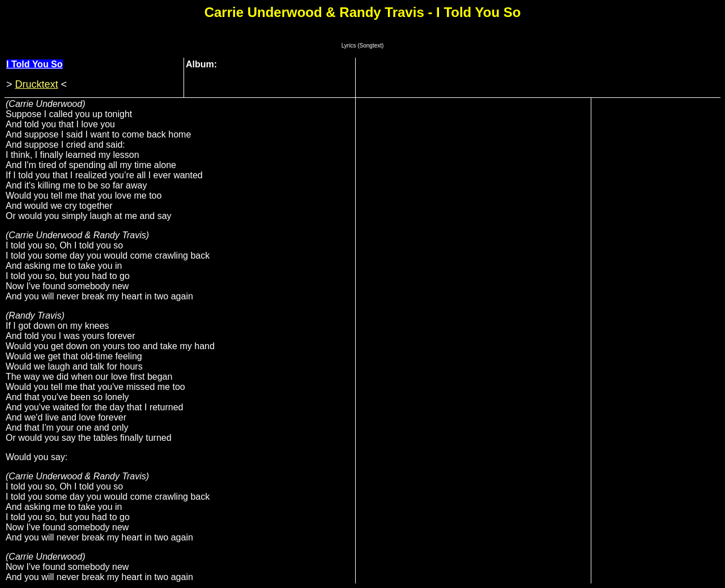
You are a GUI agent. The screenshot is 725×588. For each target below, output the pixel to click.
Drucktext (37, 84)
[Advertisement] (541, 76)
